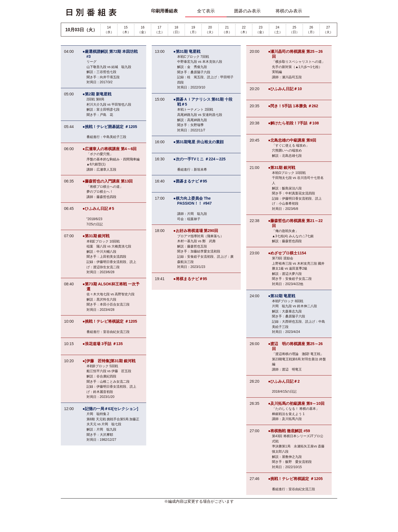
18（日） (176, 30)
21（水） (227, 30)
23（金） (261, 30)
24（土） (277, 30)
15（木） (126, 30)
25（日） (294, 30)
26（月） (311, 30)
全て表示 (206, 11)
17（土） (159, 30)
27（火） (328, 30)
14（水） (109, 30)
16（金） (143, 30)
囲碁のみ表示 (247, 11)
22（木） (244, 30)
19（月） (193, 30)
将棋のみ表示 (289, 11)
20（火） (210, 30)
